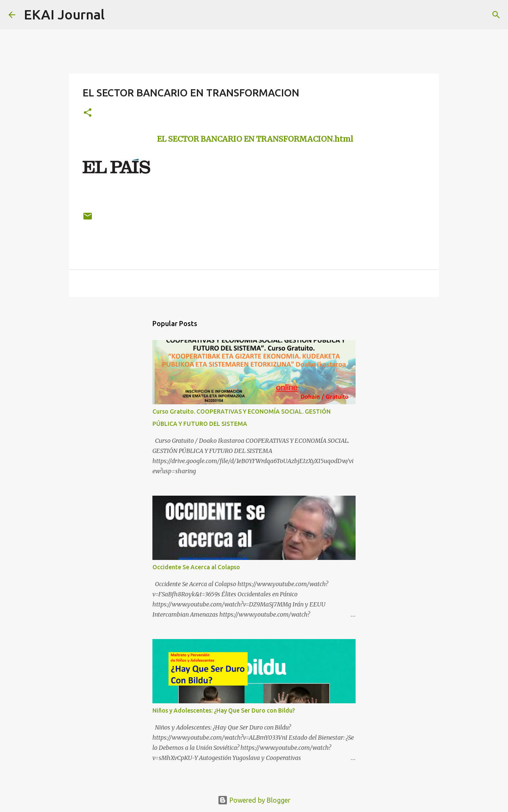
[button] (88, 113)
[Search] (116, 15)
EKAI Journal (64, 14)
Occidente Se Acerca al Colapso (196, 567)
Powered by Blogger (254, 800)
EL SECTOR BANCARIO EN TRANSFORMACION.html (255, 139)
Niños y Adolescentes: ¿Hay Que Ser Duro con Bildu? (224, 710)
